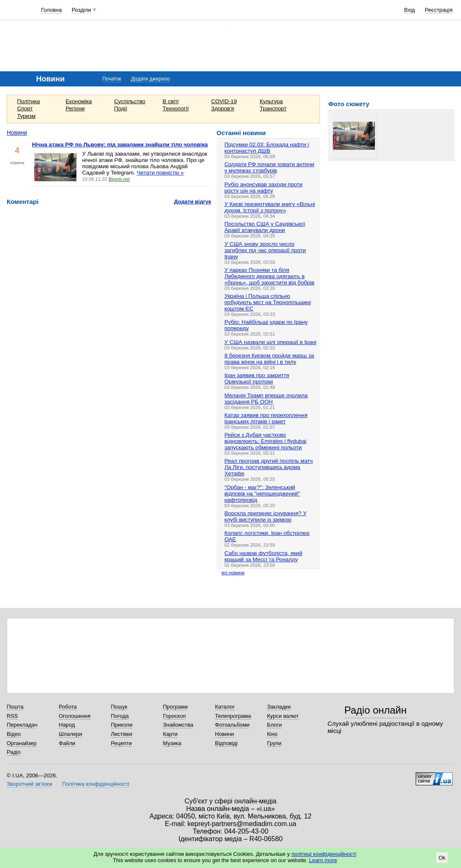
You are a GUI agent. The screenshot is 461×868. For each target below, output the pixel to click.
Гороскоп (174, 716)
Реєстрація (439, 10)
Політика (29, 101)
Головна (51, 10)
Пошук (119, 707)
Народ (67, 725)
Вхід (410, 10)
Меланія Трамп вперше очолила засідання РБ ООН (266, 399)
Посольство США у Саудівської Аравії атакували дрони (265, 227)
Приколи (122, 725)
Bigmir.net (119, 179)
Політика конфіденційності (96, 784)
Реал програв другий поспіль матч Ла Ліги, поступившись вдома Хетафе (268, 467)
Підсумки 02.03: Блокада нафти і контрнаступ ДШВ (266, 148)
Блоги (274, 725)
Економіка (79, 101)
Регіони (75, 108)
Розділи (81, 10)
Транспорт (273, 108)
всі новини (233, 573)
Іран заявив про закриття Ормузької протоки (257, 378)
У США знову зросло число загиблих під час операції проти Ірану (265, 250)
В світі (170, 101)
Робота (68, 707)
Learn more (323, 860)
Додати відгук (193, 202)
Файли (67, 743)
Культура (271, 101)
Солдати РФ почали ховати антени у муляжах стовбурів (269, 167)
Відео (14, 734)
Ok (442, 858)
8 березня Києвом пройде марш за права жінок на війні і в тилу (269, 359)
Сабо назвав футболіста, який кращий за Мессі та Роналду (263, 556)
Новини (17, 133)
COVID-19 (224, 101)
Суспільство (130, 101)
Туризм (26, 116)
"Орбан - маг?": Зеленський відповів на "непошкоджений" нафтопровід (262, 494)
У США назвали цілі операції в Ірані (270, 342)
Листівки (122, 734)
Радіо (14, 752)
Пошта (15, 707)
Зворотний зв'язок (29, 784)
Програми (175, 707)
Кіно (272, 734)
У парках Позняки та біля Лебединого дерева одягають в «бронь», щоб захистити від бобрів (269, 276)
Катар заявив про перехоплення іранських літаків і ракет (266, 418)
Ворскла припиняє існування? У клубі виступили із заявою (265, 516)
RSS (12, 716)
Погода (120, 716)
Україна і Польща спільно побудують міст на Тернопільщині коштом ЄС (267, 302)
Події (121, 108)
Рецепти (121, 743)
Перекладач (22, 725)
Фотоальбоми (232, 725)
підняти (17, 163)
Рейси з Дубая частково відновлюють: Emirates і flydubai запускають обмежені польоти (265, 441)
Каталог (225, 707)
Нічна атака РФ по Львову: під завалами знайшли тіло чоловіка (120, 145)
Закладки (279, 707)
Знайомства (178, 725)
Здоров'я (223, 108)
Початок (112, 79)
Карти (170, 734)
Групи (274, 743)
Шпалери (71, 734)
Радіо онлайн (376, 710)
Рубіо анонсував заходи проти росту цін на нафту (263, 188)
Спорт (25, 108)
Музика (172, 743)
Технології (175, 108)
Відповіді (226, 743)
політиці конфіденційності (324, 854)
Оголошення (75, 716)
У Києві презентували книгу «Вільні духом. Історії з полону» (270, 207)
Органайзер (22, 743)
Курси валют (283, 716)
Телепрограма (233, 716)
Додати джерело (150, 79)
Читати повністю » (160, 173)
